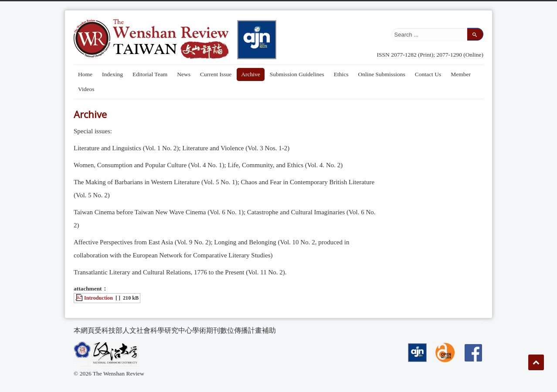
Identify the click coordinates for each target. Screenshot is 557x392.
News (184, 74)
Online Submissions (381, 74)
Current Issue (216, 74)
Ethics (341, 74)
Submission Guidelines (297, 74)
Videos (86, 89)
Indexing (112, 74)
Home (85, 74)
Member (461, 74)
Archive (250, 74)
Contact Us (428, 74)
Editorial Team (150, 74)
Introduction (98, 298)
